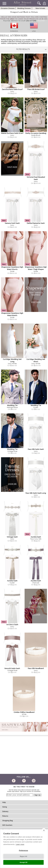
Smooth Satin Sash (12, 668)
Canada (14, 31)
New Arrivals (40, 8)
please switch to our (20, 21)
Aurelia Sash (36, 537)
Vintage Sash (12, 537)
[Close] (41, 21)
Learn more (20, 844)
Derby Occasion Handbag (36, 133)
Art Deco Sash (12, 625)
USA (34, 31)
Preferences (23, 851)
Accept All (23, 862)
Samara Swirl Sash (12, 223)
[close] (44, 830)
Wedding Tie (12, 405)
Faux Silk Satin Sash (36, 449)
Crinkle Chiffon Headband (24, 712)
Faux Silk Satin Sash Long (36, 493)
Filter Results (31, 49)
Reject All (23, 856)
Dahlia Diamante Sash (36, 223)
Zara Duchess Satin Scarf (12, 89)
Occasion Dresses (8, 8)
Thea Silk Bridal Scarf (36, 89)
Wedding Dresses (24, 8)
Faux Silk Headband (36, 668)
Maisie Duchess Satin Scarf (12, 133)
